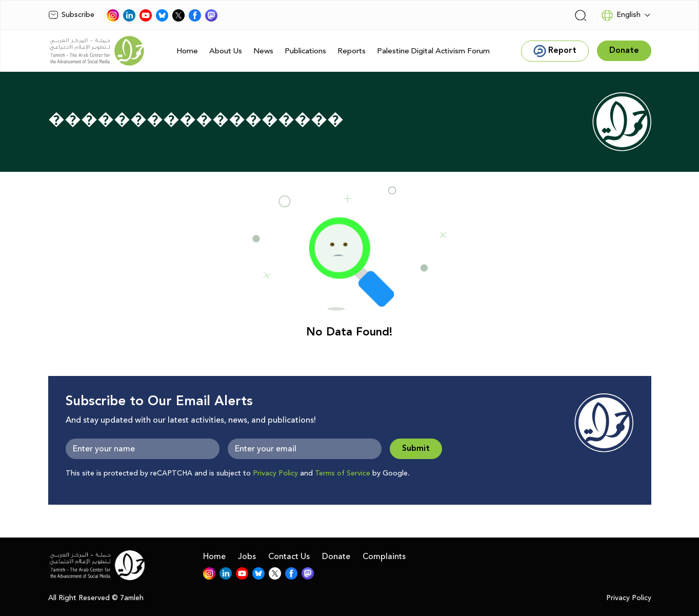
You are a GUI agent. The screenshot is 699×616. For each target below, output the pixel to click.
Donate (336, 557)
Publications (305, 51)
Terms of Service (343, 473)
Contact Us (289, 557)
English (621, 15)
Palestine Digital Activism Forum (433, 51)
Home (187, 51)
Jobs (247, 557)
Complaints (384, 557)
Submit (416, 449)
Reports (352, 51)
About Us (226, 51)
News (263, 51)
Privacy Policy (275, 473)
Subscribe (71, 15)
